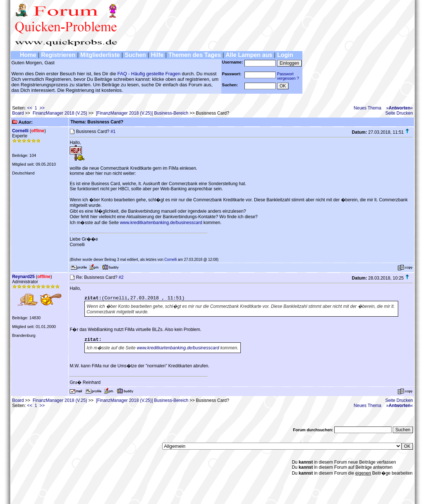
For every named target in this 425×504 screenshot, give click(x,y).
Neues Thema (368, 108)
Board (18, 113)
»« (399, 108)
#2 (121, 277)
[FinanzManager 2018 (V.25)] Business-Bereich (142, 113)
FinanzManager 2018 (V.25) (60, 113)
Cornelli (20, 131)
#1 (113, 132)
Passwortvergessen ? (288, 76)
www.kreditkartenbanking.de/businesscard (161, 223)
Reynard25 (23, 277)
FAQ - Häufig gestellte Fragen (149, 74)
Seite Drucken (399, 113)
